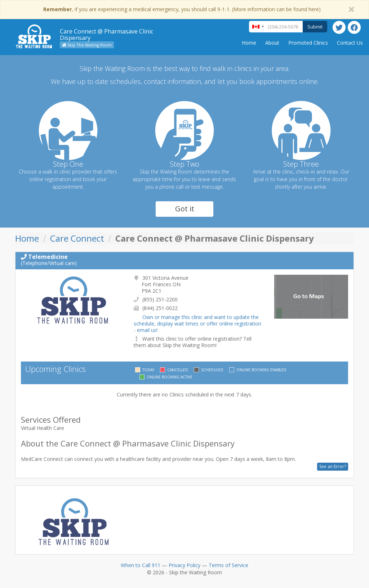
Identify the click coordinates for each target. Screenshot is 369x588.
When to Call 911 (141, 565)
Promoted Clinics (308, 43)
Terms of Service (228, 565)
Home (249, 43)
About (272, 43)
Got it (185, 209)
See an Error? (333, 466)
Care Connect (77, 238)
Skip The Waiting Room (87, 45)
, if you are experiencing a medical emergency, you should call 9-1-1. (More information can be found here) (182, 9)
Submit (315, 27)
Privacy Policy (184, 565)
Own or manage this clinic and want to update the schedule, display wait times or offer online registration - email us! (197, 324)
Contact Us (350, 43)
